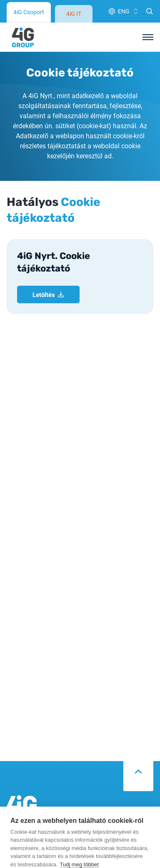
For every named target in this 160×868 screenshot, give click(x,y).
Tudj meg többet (79, 791)
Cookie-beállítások (78, 811)
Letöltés (48, 143)
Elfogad (78, 850)
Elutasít (79, 830)
